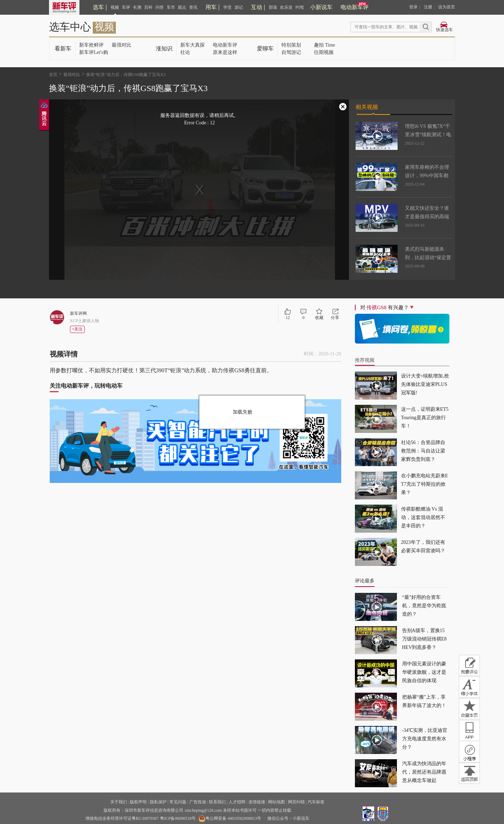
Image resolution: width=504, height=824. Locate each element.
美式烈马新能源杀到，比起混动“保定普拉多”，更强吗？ (428, 258)
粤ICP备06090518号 (178, 818)
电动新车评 (355, 7)
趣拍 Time (325, 45)
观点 (182, 7)
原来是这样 (225, 52)
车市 (171, 7)
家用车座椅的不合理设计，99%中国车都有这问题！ (427, 176)
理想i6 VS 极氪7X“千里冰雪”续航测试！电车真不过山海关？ (428, 135)
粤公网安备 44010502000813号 (230, 818)
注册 (428, 7)
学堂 (227, 7)
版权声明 (138, 802)
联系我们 (217, 802)
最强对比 (121, 45)
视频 (115, 7)
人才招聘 (237, 802)
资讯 (193, 7)
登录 (413, 7)
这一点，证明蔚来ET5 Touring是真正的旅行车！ (425, 418)
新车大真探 (192, 45)
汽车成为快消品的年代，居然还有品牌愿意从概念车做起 (424, 772)
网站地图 (276, 802)
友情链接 (257, 802)
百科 (148, 7)
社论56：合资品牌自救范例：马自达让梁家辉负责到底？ (423, 451)
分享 (335, 318)
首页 (53, 75)
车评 (126, 7)
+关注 (78, 329)
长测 (137, 7)
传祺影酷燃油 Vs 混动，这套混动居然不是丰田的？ (423, 517)
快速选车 (444, 30)
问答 (160, 7)
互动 (257, 7)
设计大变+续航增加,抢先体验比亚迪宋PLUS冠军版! (425, 384)
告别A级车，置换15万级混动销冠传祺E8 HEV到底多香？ (425, 639)
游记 (239, 7)
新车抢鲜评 (91, 45)
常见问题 (178, 802)
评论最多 (365, 581)
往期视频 (324, 52)
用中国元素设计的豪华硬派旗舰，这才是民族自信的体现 (424, 672)
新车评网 (78, 313)
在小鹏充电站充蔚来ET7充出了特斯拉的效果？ (425, 484)
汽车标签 (316, 802)
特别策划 (291, 45)
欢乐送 (286, 7)
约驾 (300, 7)
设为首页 (447, 7)
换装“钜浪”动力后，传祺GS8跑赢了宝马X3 (126, 75)
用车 (211, 7)
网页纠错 (296, 802)
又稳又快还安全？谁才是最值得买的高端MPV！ (427, 217)
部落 (273, 7)
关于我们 (119, 802)
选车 (98, 7)
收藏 (319, 318)
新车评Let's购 (94, 52)
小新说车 (321, 7)
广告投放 (198, 802)
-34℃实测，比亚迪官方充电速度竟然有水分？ (425, 739)
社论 (185, 52)
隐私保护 (158, 802)
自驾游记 (291, 52)
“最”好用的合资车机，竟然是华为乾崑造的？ (424, 606)
